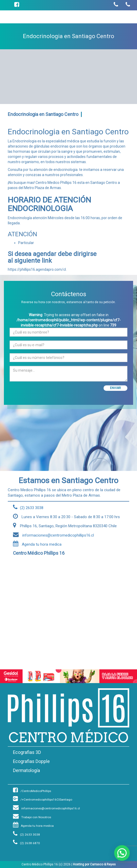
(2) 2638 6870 (26, 843)
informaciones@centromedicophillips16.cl (46, 808)
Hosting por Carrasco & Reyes (94, 864)
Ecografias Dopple (31, 761)
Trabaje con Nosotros (32, 817)
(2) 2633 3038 (26, 835)
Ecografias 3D (27, 752)
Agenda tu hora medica (37, 544)
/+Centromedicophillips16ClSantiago (43, 800)
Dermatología (26, 770)
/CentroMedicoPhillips (32, 791)
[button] (122, 853)
